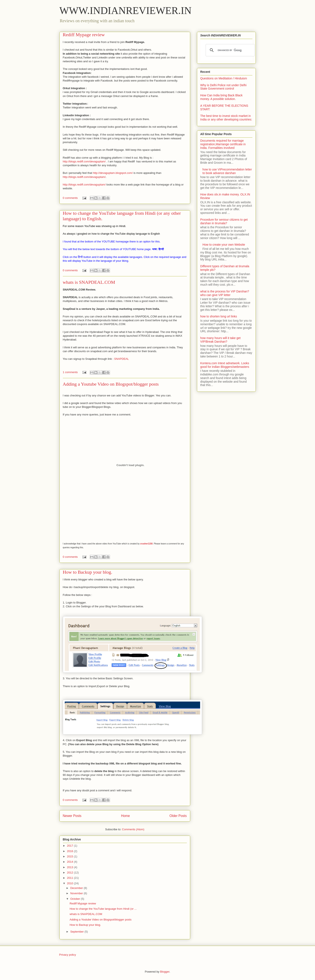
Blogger (165, 972)
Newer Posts (72, 816)
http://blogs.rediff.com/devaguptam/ (84, 161)
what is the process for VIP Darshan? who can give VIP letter (225, 293)
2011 (71, 878)
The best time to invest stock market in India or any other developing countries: (226, 118)
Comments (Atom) (133, 829)
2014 (71, 862)
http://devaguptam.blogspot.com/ (113, 173)
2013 (71, 867)
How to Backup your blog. (88, 572)
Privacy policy (68, 955)
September (77, 932)
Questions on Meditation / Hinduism (224, 78)
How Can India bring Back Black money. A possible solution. (221, 97)
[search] (230, 50)
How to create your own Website (224, 245)
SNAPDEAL (122, 359)
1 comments (70, 372)
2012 (71, 873)
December (77, 888)
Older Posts (178, 816)
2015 (71, 856)
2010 (71, 883)
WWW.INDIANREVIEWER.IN (126, 10)
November (77, 893)
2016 (71, 851)
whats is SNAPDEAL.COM (89, 282)
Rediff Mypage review (84, 35)
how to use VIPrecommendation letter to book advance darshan (227, 171)
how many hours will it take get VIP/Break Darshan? (221, 340)
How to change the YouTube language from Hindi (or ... (103, 909)
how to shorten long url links (219, 316)
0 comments (70, 198)
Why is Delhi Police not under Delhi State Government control (224, 87)
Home (125, 816)
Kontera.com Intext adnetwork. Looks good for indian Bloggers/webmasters (225, 365)
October (76, 899)
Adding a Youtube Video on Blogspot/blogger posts (111, 384)
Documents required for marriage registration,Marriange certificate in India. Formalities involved (223, 144)
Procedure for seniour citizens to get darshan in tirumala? (224, 221)
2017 (71, 846)
